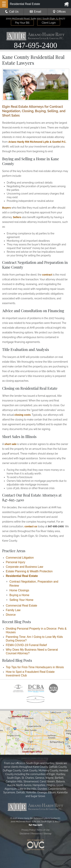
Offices (59, 12)
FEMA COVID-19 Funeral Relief (26, 645)
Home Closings (19, 590)
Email (35, 12)
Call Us (12, 12)
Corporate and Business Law (24, 567)
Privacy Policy (28, 830)
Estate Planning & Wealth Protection (29, 571)
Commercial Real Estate (22, 606)
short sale (11, 444)
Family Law (13, 610)
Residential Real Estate (22, 576)
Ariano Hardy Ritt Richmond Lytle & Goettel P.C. (37, 142)
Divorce (11, 615)
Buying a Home (19, 595)
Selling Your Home (21, 600)
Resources (37, 834)
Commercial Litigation (20, 558)
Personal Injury (16, 562)
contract (47, 275)
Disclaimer (25, 834)
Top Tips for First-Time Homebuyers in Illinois (35, 667)
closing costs (23, 415)
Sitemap (47, 834)
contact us (31, 526)
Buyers (6, 208)
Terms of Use (43, 830)
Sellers (17, 217)
